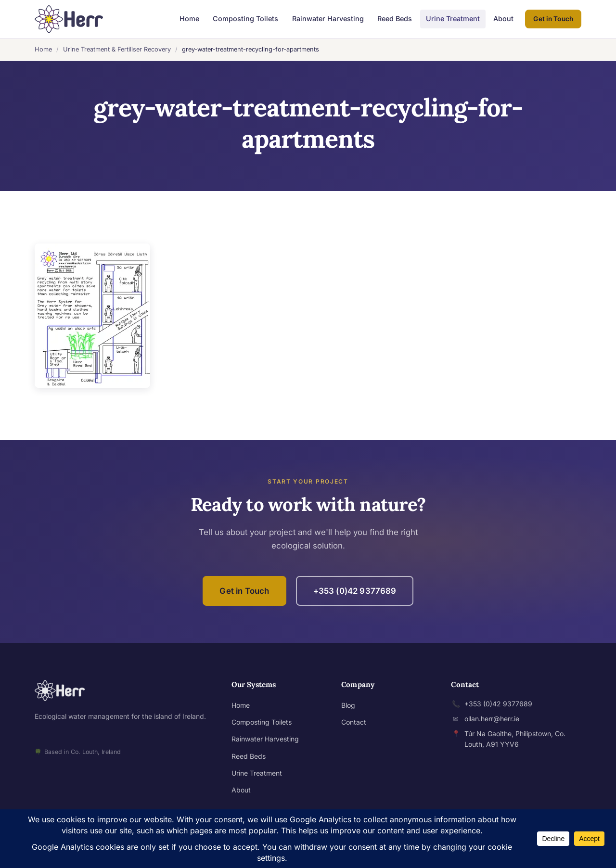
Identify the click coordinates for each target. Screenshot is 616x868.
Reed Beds (395, 19)
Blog (348, 705)
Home (189, 19)
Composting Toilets (245, 19)
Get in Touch (553, 19)
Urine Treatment (453, 19)
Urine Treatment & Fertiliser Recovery (117, 49)
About (503, 19)
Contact (354, 722)
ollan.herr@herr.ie (492, 719)
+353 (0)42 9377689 (355, 591)
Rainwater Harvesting (328, 19)
